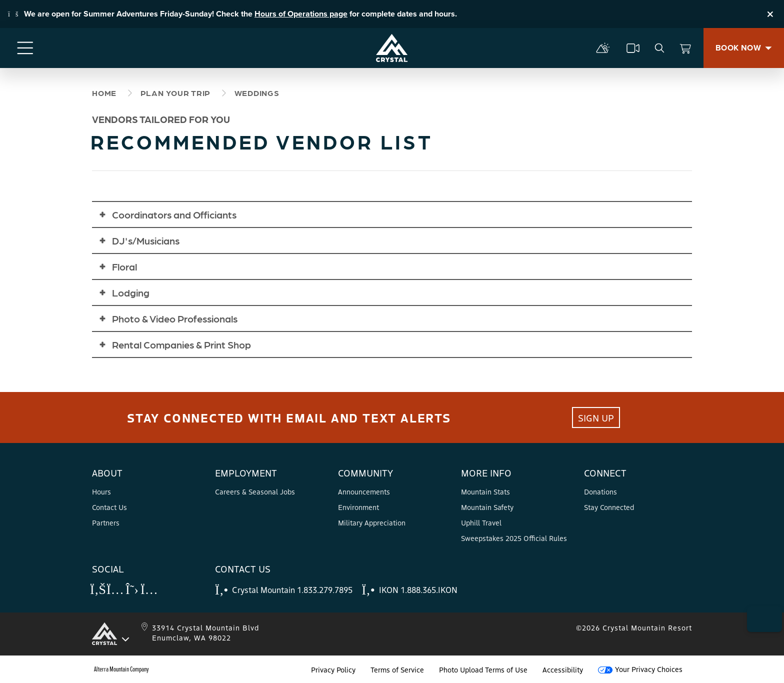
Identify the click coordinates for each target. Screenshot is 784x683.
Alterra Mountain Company (121, 669)
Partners (106, 522)
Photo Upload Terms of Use (483, 669)
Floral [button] (124, 266)
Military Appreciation (372, 522)
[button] (759, 607)
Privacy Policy (333, 669)
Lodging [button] (131, 292)
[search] (659, 48)
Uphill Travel (481, 522)
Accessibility (563, 669)
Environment (358, 507)
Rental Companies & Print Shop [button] (181, 344)
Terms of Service (397, 669)
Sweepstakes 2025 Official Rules (514, 538)
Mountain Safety (487, 507)
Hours (101, 491)
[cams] (633, 48)
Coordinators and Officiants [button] (174, 214)
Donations (600, 491)
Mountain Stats (485, 491)
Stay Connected (609, 507)
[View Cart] (685, 48)
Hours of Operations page (301, 14)
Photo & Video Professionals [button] (175, 318)
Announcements (364, 491)
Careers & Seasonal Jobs (255, 491)
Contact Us (109, 507)
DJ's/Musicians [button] (146, 240)
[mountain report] (603, 48)
